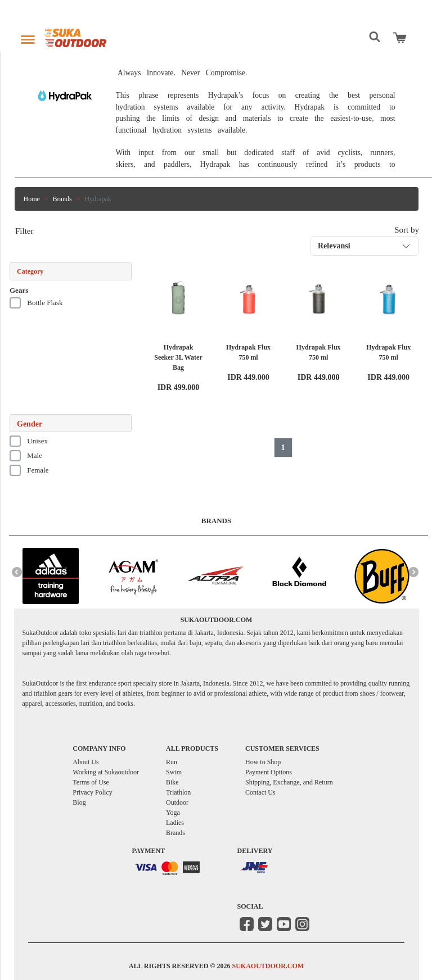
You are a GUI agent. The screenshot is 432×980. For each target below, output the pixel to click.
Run (172, 762)
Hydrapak (98, 199)
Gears (19, 290)
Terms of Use (91, 782)
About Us (85, 762)
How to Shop (263, 762)
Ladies (175, 823)
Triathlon (178, 792)
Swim (174, 772)
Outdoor (177, 802)
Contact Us (260, 792)
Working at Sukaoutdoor (106, 772)
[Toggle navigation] (28, 37)
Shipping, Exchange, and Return (289, 782)
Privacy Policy (92, 792)
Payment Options (269, 772)
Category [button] (30, 271)
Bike (172, 782)
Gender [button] (30, 424)
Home (32, 199)
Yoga (173, 813)
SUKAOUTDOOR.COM (268, 966)
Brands (62, 199)
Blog (79, 802)
